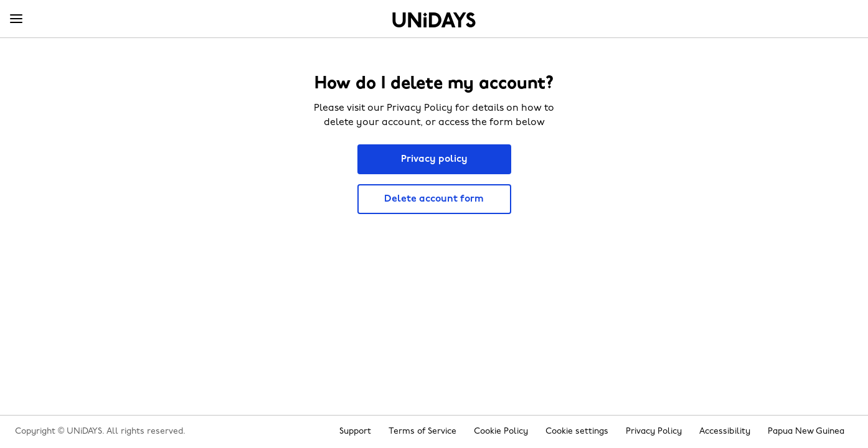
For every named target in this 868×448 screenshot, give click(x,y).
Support (355, 432)
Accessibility (725, 432)
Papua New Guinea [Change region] (806, 432)
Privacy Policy (654, 432)
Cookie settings (577, 432)
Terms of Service (422, 432)
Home (434, 20)
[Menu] (16, 19)
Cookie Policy (501, 432)
